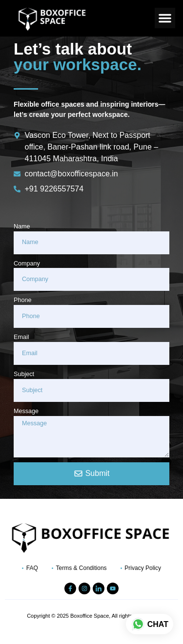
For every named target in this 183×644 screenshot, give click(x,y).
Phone (22, 300)
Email (21, 337)
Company (27, 264)
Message (26, 411)
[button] (165, 18)
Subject (24, 374)
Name (22, 227)
